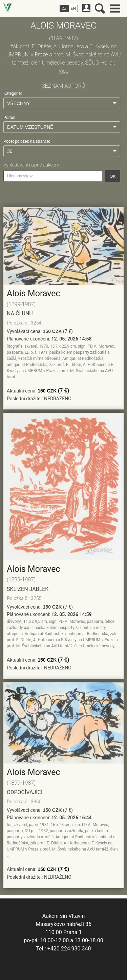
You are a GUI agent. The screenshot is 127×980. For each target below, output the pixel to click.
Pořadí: (10, 118)
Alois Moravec (34, 293)
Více (63, 71)
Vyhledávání (100, 8)
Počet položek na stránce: (27, 141)
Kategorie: (13, 93)
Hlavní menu (115, 8)
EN (73, 8)
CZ (64, 8)
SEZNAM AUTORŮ (63, 86)
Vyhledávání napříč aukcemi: (32, 165)
